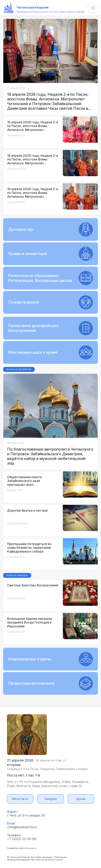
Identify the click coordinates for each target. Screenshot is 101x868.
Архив (81, 799)
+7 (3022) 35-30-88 (22, 839)
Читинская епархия (33, 7)
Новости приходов (17, 575)
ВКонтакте (20, 799)
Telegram (50, 799)
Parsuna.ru (31, 848)
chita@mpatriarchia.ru (22, 827)
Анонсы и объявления (19, 369)
